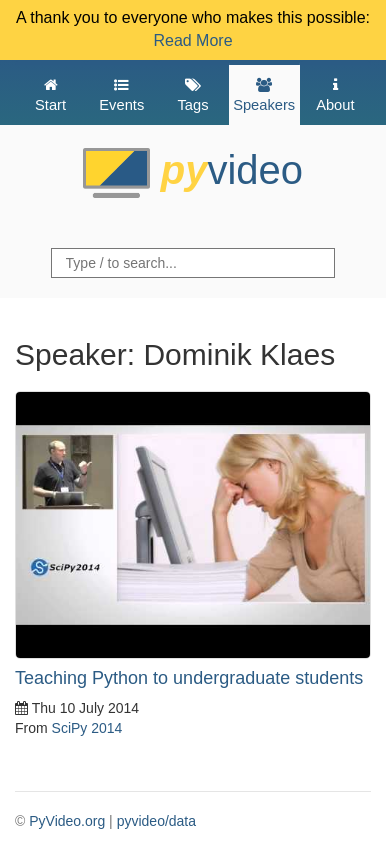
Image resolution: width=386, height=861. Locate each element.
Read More (192, 40)
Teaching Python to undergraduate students (189, 678)
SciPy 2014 (87, 728)
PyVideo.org (67, 821)
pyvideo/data (156, 821)
